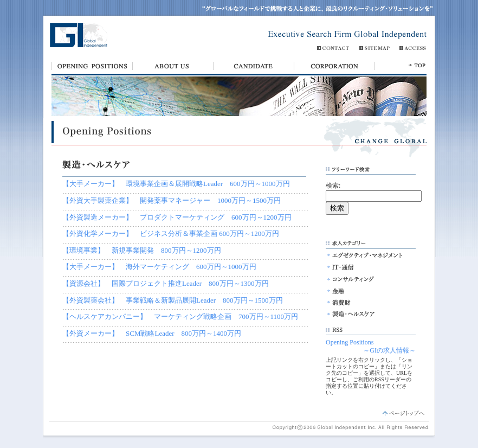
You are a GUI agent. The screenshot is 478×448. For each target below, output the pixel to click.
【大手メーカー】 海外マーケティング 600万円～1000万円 (159, 267)
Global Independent (77, 36)
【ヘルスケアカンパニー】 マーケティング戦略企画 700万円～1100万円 (180, 316)
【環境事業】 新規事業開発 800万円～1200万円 (142, 250)
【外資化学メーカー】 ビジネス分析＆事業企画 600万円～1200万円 (171, 233)
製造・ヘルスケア (365, 315)
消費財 (365, 303)
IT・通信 (365, 267)
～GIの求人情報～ (389, 350)
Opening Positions (350, 342)
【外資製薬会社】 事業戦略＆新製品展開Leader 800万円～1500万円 (173, 300)
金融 (365, 291)
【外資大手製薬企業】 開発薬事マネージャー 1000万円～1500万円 (172, 200)
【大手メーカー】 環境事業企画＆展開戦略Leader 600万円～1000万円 (176, 184)
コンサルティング (365, 279)
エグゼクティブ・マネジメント (365, 255)
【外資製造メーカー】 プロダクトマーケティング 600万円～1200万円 (177, 217)
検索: (333, 185)
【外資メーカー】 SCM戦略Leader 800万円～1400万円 (152, 333)
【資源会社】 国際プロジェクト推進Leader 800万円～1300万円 (166, 283)
